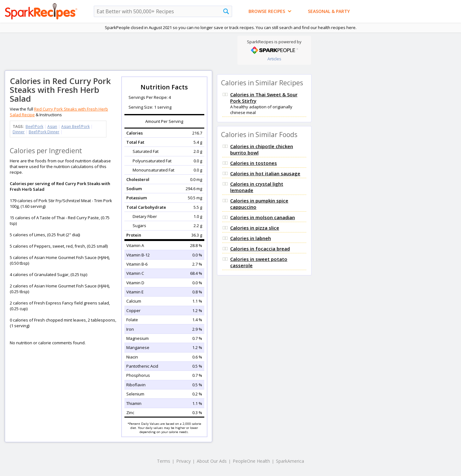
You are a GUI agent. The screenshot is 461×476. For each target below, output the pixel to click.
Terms (164, 461)
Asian (52, 127)
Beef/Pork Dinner (44, 132)
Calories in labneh (251, 238)
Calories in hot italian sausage (265, 173)
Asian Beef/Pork (75, 127)
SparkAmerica (290, 461)
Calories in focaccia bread (260, 249)
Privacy (183, 461)
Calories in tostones (254, 163)
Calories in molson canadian (263, 217)
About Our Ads (212, 461)
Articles (274, 59)
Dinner (19, 132)
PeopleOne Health (251, 461)
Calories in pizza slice (255, 228)
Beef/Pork (34, 127)
